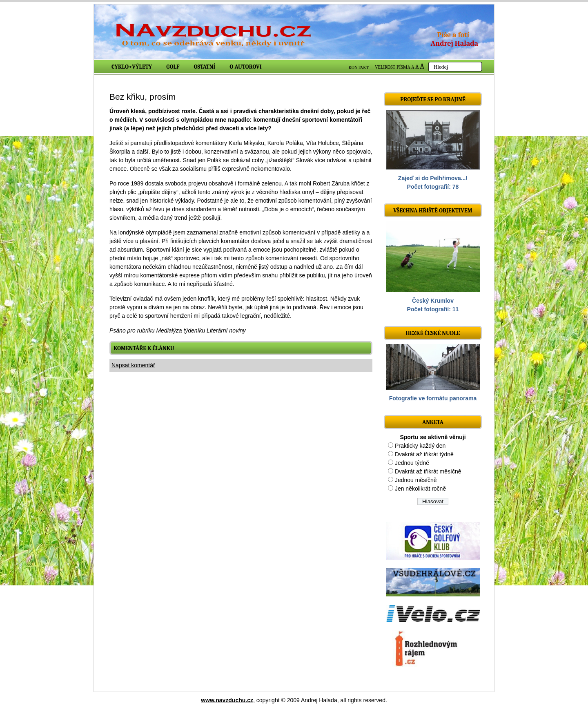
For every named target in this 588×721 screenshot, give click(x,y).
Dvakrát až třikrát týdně (424, 454)
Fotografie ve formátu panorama (433, 398)
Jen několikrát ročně (420, 489)
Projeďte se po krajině (433, 99)
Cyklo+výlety (132, 67)
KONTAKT (359, 67)
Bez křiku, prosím (143, 97)
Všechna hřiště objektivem (433, 211)
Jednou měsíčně (416, 480)
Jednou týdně (412, 463)
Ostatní (205, 67)
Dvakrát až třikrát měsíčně (428, 471)
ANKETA (433, 422)
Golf (173, 67)
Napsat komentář (133, 365)
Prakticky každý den (420, 446)
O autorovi (246, 67)
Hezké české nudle (433, 333)
